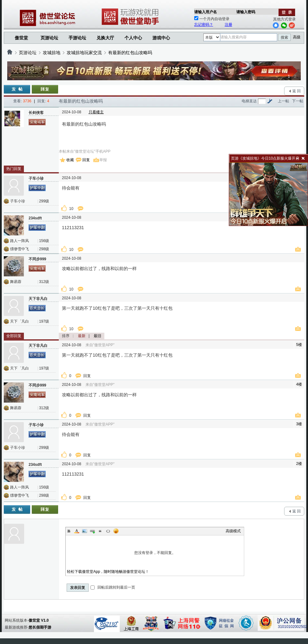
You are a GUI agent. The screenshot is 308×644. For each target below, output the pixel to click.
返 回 (297, 91)
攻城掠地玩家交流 (84, 53)
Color (77, 531)
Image (85, 531)
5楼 (299, 345)
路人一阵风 (19, 241)
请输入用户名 (206, 12)
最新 (82, 336)
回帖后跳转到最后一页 (113, 587)
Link (92, 531)
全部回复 (14, 336)
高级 (297, 37)
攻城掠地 (52, 53)
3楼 (299, 424)
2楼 (299, 464)
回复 (86, 160)
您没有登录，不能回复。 (155, 553)
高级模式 (233, 531)
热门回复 (14, 169)
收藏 (70, 160)
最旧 (97, 336)
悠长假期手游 (40, 627)
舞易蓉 (16, 282)
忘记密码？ (204, 25)
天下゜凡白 (19, 321)
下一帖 (298, 101)
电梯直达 (249, 101)
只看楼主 (96, 112)
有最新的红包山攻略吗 (130, 53)
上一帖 (283, 101)
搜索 (284, 37)
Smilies (116, 531)
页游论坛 (49, 38)
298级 (44, 249)
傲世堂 (21, 38)
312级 (44, 282)
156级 (44, 241)
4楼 (299, 384)
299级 (44, 201)
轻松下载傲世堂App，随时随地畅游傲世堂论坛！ (108, 572)
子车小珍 (18, 201)
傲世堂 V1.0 (39, 620)
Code (108, 531)
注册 (228, 25)
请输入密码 (246, 12)
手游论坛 (77, 38)
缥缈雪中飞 (19, 249)
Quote (100, 531)
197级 (44, 321)
